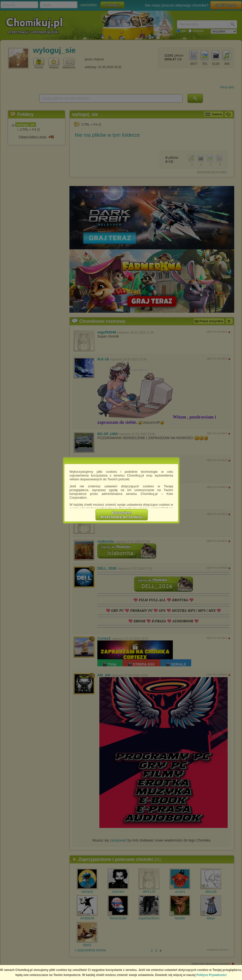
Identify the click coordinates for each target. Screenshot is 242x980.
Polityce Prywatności (212, 975)
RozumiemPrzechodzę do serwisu (122, 515)
